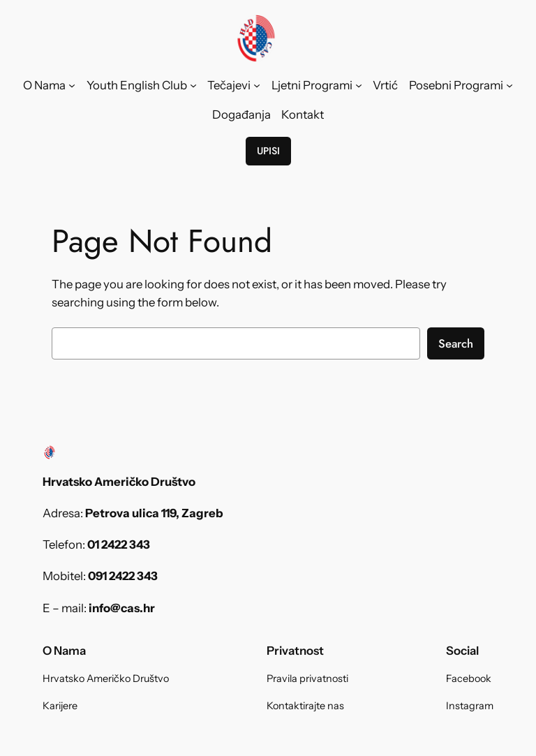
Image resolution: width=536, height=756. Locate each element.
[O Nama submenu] (72, 85)
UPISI (268, 151)
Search (456, 343)
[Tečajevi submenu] (257, 85)
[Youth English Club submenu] (193, 85)
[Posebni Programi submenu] (509, 85)
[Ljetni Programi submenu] (359, 85)
